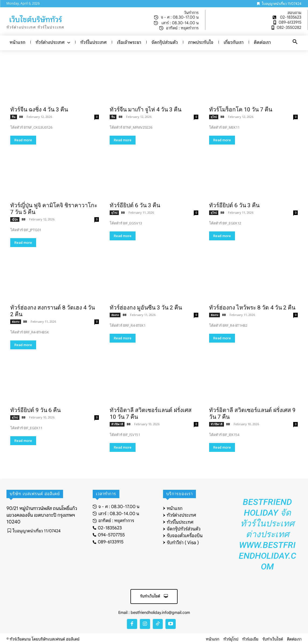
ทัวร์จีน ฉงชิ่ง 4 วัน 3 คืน (39, 110)
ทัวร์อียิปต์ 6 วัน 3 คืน (135, 205)
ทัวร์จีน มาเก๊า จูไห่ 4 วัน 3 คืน (146, 110)
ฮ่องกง (16, 322)
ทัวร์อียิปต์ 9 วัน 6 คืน (35, 410)
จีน (14, 117)
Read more (23, 140)
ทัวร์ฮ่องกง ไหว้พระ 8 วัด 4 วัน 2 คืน (252, 308)
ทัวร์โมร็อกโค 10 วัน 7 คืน (241, 110)
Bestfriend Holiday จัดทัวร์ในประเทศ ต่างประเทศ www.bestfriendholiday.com (267, 534)
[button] (295, 42)
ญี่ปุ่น (15, 219)
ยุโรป (214, 117)
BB (21, 117)
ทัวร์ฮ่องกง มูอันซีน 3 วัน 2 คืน (146, 308)
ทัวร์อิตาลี (117, 424)
